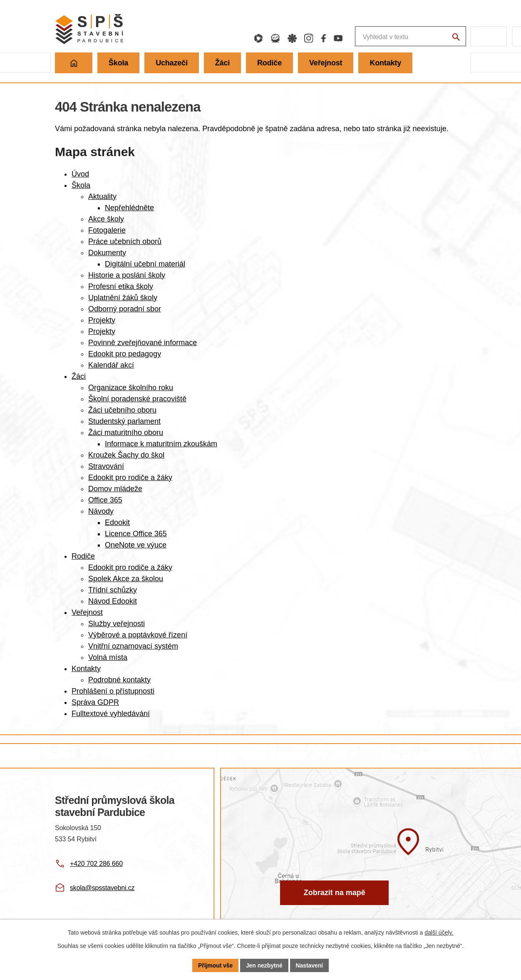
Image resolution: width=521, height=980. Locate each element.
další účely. (439, 933)
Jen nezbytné (264, 965)
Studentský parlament (124, 421)
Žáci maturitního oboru (126, 433)
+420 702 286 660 (96, 864)
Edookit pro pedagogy (125, 354)
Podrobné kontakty (119, 680)
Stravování (106, 466)
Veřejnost (87, 612)
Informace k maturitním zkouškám (161, 444)
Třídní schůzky (113, 590)
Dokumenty (107, 253)
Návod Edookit (113, 601)
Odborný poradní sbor (125, 309)
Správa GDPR (95, 702)
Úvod (80, 174)
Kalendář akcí (111, 365)
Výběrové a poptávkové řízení (138, 635)
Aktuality (102, 196)
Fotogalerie (107, 230)
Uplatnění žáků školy (123, 298)
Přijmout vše (215, 965)
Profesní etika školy (121, 286)
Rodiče (83, 556)
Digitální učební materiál (145, 264)
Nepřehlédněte (129, 208)
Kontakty (86, 669)
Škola (81, 185)
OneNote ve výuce (136, 545)
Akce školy (106, 219)
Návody (101, 511)
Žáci (79, 376)
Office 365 (105, 500)
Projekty (102, 320)
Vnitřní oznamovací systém (133, 646)
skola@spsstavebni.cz (102, 888)
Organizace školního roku (131, 388)
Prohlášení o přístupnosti (113, 691)
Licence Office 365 (136, 534)
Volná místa (108, 657)
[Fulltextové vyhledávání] (366, 36)
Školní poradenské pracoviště (137, 399)
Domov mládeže (115, 489)
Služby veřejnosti (117, 624)
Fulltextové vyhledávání (111, 714)
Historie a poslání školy (127, 275)
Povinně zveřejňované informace (143, 343)
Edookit (117, 522)
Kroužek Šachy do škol (126, 455)
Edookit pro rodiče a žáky (130, 478)
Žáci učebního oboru (122, 410)
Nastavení (310, 965)
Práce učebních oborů (125, 241)
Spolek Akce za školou (126, 579)
